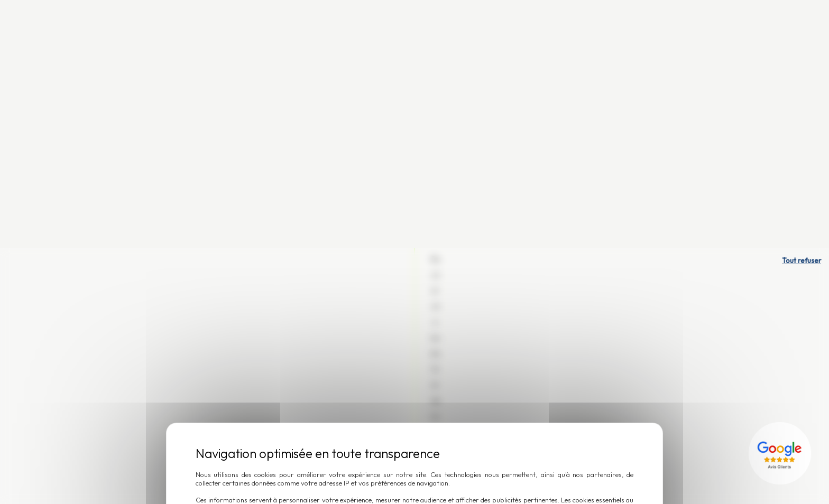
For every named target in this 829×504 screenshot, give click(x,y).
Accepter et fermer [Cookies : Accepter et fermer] (452, 302)
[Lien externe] (781, 205)
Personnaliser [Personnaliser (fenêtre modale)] (366, 302)
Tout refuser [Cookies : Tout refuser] (802, 12)
